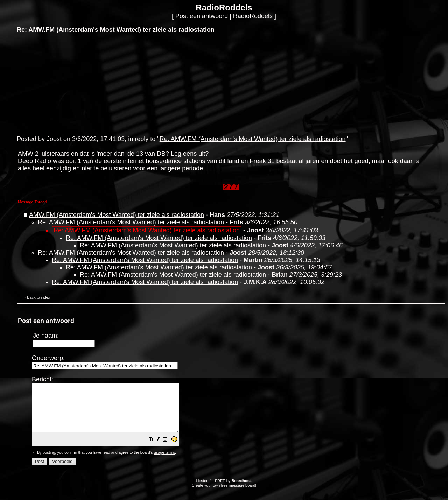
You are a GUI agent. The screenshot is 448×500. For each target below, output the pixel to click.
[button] (169, 449)
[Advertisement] (69, 84)
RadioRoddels (253, 16)
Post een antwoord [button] (202, 16)
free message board (238, 495)
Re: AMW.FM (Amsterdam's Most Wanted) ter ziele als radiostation (253, 139)
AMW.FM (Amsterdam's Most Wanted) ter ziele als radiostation (117, 215)
